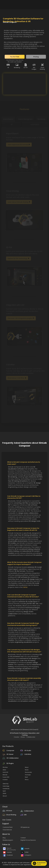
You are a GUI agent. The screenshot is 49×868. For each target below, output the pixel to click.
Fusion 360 (6, 777)
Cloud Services (7, 830)
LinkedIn (25, 849)
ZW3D (4, 793)
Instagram (26, 855)
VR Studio (26, 751)
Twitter (25, 852)
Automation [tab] (35, 124)
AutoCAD (5, 772)
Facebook (8, 855)
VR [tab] (11, 124)
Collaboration (27, 811)
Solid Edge (6, 786)
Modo (27, 770)
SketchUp (6, 784)
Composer (8, 751)
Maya (27, 767)
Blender (5, 775)
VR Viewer (8, 754)
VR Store (7, 811)
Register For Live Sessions (28, 840)
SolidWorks (6, 789)
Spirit (4, 791)
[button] (15, 57)
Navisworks (28, 772)
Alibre (4, 770)
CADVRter (26, 754)
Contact (23, 838)
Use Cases (7, 820)
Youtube (7, 852)
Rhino (27, 780)
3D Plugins (8, 763)
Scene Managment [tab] (25, 119)
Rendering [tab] (41, 119)
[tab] (9, 119)
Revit (26, 777)
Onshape (28, 775)
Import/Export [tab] (8, 119)
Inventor (5, 780)
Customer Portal (8, 827)
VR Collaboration (10, 758)
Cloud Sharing (9, 815)
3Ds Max (5, 767)
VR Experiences (25, 827)
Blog (4, 838)
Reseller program (8, 840)
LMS (23, 815)
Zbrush (5, 796)
